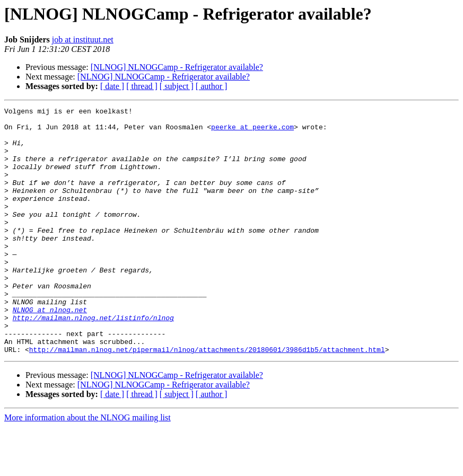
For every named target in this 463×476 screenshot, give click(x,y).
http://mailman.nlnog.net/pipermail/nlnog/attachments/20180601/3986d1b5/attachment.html (207, 399)
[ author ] (212, 86)
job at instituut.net (83, 39)
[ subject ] (177, 86)
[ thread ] (142, 86)
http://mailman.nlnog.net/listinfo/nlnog (93, 360)
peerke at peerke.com (252, 131)
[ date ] (112, 86)
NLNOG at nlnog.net (50, 351)
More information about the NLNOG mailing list (88, 467)
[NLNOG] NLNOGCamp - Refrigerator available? (177, 67)
